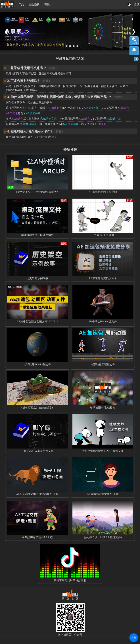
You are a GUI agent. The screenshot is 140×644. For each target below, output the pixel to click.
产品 (21, 5)
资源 (47, 5)
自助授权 (34, 5)
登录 (137, 4)
